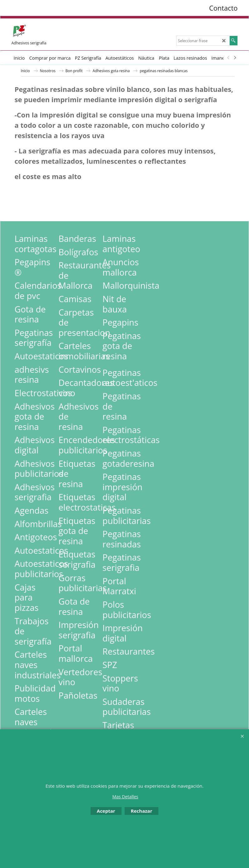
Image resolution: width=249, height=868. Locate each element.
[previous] (229, 58)
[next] (235, 58)
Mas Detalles (125, 797)
